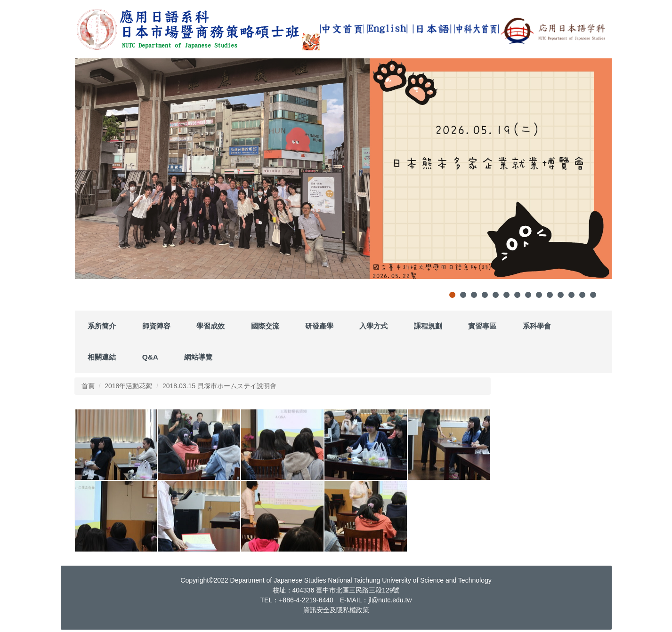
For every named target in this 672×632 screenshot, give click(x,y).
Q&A (150, 357)
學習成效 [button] (211, 326)
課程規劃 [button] (428, 326)
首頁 (88, 386)
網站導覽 (198, 357)
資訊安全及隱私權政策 (336, 610)
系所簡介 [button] (102, 326)
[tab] (452, 295)
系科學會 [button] (537, 326)
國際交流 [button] (265, 326)
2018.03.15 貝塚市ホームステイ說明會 (219, 386)
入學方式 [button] (373, 326)
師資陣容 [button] (156, 326)
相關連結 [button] (102, 357)
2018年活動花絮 (128, 386)
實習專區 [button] (482, 326)
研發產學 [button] (319, 326)
